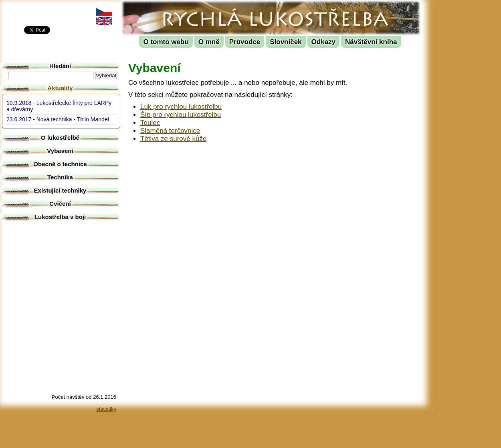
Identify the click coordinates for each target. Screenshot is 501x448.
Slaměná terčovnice (170, 131)
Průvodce (245, 42)
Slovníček (286, 42)
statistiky (106, 409)
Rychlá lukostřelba (171, 6)
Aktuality (60, 88)
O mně (209, 42)
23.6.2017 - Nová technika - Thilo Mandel (58, 119)
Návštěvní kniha (371, 42)
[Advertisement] (469, 120)
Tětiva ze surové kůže (173, 139)
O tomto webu (166, 42)
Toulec (150, 123)
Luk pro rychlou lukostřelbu (181, 107)
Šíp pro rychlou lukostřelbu (181, 115)
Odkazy (323, 42)
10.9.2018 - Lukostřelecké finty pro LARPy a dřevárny (59, 106)
